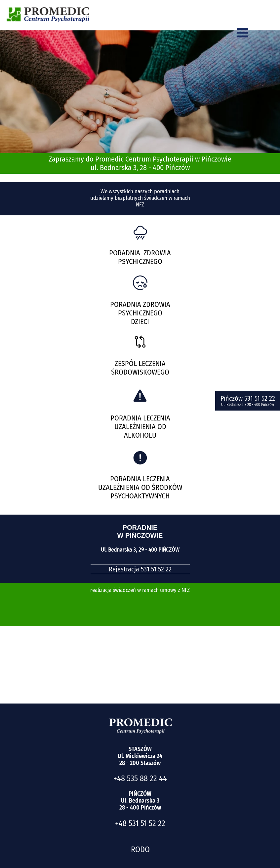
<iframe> (140, 648)
